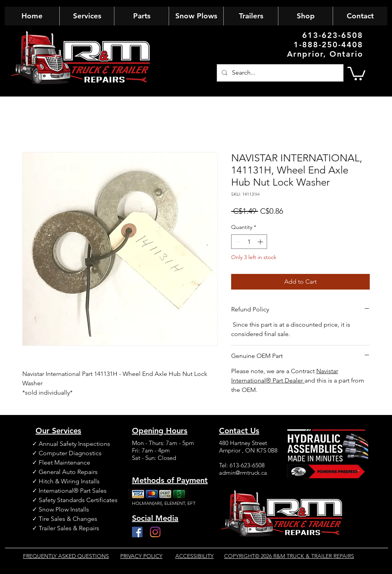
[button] (356, 73)
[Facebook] (137, 532)
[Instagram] (155, 532)
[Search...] (279, 73)
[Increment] (261, 242)
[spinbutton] (249, 242)
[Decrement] (237, 242)
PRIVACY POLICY (141, 556)
